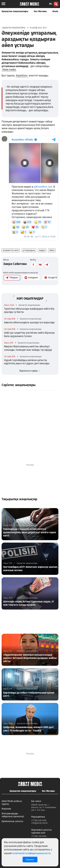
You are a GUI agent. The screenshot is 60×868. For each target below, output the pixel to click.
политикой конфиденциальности (31, 853)
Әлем (55, 11)
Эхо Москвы (40, 11)
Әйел (52, 250)
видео (42, 250)
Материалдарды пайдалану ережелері (13, 815)
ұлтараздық (29, 250)
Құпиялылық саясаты (12, 821)
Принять (30, 860)
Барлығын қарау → (30, 371)
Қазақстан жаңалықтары (15, 11)
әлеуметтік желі (11, 250)
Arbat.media (9, 70)
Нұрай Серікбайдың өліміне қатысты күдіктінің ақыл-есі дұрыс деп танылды (27, 362)
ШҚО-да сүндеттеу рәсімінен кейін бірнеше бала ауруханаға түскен (29, 334)
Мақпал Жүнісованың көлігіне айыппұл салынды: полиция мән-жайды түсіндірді (28, 348)
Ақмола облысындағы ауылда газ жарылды (29, 322)
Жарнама (6, 809)
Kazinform (22, 76)
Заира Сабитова (15, 264)
